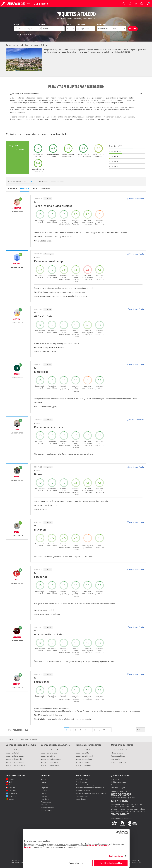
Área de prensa (81, 782)
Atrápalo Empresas (48, 808)
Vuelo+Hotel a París (83, 762)
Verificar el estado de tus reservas (123, 750)
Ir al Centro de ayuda (118, 782)
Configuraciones (116, 856)
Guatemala (13, 793)
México (11, 799)
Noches (68, 25)
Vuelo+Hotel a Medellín (14, 759)
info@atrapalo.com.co (124, 818)
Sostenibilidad (81, 799)
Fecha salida (81, 25)
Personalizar (76, 863)
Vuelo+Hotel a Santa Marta (15, 765)
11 (104, 730)
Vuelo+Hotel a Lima (48, 756)
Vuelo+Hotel (25, 739)
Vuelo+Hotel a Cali (12, 753)
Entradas (44, 796)
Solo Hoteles (116, 759)
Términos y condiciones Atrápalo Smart (90, 788)
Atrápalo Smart (46, 810)
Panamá (12, 788)
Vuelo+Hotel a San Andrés (15, 762)
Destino (42, 25)
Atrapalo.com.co (12, 739)
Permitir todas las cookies (111, 863)
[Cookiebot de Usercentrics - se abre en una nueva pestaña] (117, 832)
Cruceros (44, 791)
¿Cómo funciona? (117, 753)
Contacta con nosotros (119, 785)
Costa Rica (13, 791)
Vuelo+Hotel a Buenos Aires (51, 750)
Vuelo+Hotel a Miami (83, 753)
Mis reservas (116, 779)
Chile (11, 782)
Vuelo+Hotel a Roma (83, 765)
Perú (11, 785)
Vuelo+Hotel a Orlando (84, 759)
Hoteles (44, 782)
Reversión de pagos (118, 788)
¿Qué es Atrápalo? (82, 779)
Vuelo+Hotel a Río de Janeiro (51, 759)
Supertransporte (82, 796)
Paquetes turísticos (118, 756)
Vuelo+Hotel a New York (85, 756)
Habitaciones (101, 25)
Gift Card (44, 805)
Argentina (12, 796)
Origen (17, 25)
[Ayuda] (142, 4)
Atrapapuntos (46, 802)
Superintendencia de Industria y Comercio (91, 793)
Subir (140, 730)
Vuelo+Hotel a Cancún (49, 753)
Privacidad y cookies (83, 791)
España (11, 779)
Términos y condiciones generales (88, 785)
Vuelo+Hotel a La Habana (50, 765)
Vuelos (43, 779)
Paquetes (44, 788)
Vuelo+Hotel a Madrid (84, 750)
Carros (43, 793)
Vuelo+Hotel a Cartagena (15, 756)
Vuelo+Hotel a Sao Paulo (50, 762)
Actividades (45, 799)
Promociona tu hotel (118, 762)
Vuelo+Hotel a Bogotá (14, 750)
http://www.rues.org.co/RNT (131, 862)
